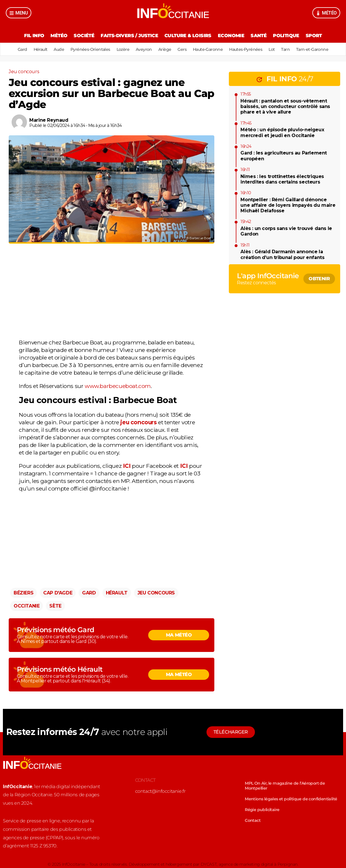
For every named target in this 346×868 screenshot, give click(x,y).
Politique (286, 36)
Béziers (23, 593)
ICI (127, 466)
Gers (182, 49)
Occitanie (27, 606)
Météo (59, 36)
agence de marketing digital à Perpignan (258, 864)
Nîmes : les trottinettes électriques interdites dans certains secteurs (282, 179)
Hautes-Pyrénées (246, 49)
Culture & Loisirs (188, 36)
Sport (314, 36)
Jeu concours (24, 72)
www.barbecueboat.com (118, 386)
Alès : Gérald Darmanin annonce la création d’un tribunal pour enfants (282, 254)
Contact (253, 820)
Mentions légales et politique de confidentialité (291, 799)
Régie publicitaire (262, 810)
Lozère (123, 49)
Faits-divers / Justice (129, 36)
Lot (272, 49)
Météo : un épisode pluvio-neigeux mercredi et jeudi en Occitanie (282, 132)
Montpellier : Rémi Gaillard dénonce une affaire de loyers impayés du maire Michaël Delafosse (288, 205)
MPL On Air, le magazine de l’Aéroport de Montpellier (285, 786)
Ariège (165, 49)
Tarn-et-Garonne (312, 49)
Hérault (41, 49)
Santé (259, 36)
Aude (59, 49)
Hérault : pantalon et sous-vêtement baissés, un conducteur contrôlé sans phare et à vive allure (285, 106)
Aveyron (144, 49)
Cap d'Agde (58, 593)
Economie (231, 36)
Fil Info (34, 36)
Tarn (285, 49)
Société (84, 36)
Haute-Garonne (208, 49)
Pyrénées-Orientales (90, 49)
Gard (22, 49)
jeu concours (139, 422)
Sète (55, 606)
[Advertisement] (112, 292)
